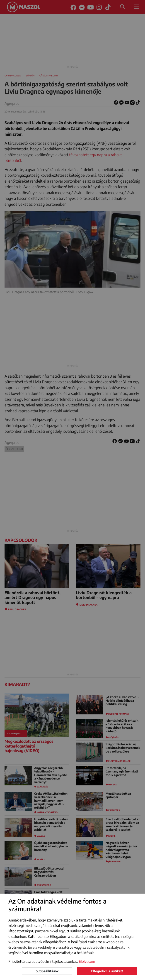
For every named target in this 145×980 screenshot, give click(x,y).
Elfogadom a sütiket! (107, 971)
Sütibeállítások (47, 971)
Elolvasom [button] (87, 961)
